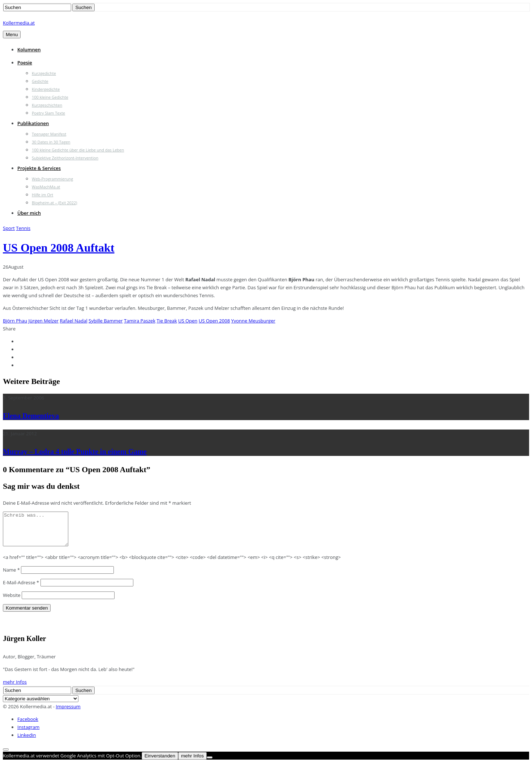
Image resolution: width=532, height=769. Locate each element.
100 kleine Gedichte (50, 97)
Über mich (29, 213)
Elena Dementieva (31, 416)
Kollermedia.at (19, 23)
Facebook (28, 726)
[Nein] (210, 764)
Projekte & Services (39, 168)
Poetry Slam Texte (48, 113)
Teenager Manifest (49, 134)
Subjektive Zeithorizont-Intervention (65, 158)
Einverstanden (160, 762)
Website (12, 602)
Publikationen (33, 123)
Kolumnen (29, 50)
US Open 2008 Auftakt (59, 248)
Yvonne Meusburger (253, 321)
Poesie (25, 63)
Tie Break (167, 321)
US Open (188, 321)
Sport (9, 228)
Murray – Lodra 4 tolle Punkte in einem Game (75, 452)
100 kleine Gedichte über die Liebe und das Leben (78, 150)
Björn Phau (15, 321)
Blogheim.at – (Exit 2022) (55, 203)
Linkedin (27, 742)
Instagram (28, 734)
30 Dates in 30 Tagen (51, 142)
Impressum (68, 713)
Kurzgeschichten (47, 105)
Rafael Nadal (73, 321)
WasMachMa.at (46, 187)
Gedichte (40, 81)
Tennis (23, 228)
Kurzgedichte (44, 73)
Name (11, 576)
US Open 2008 (214, 321)
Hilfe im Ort (42, 195)
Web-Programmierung (52, 179)
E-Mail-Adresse (21, 589)
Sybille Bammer (106, 321)
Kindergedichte (46, 89)
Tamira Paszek (140, 321)
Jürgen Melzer (44, 321)
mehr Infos (15, 688)
